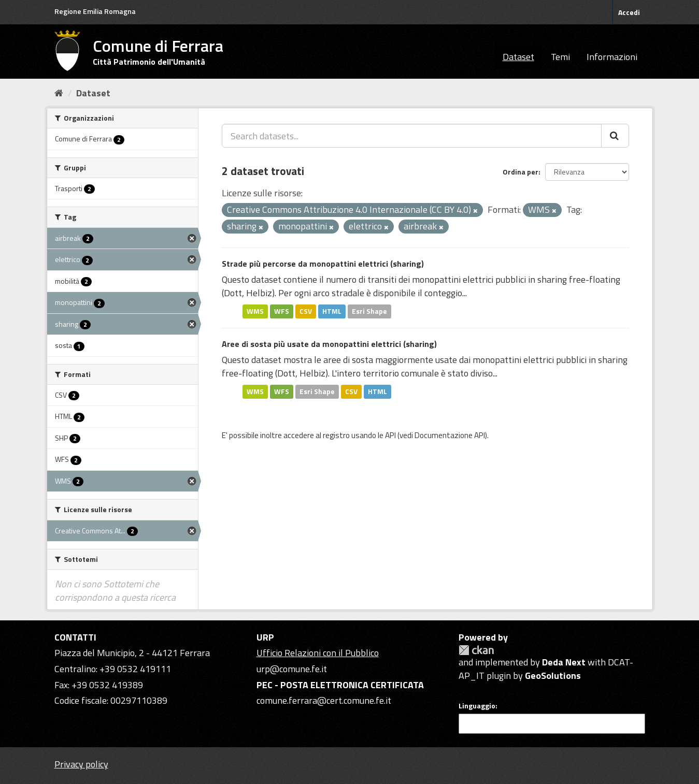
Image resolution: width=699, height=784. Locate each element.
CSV (306, 311)
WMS (255, 311)
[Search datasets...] (412, 136)
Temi (560, 57)
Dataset (518, 57)
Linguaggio (477, 706)
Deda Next (564, 662)
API (390, 435)
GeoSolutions (553, 676)
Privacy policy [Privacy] (81, 764)
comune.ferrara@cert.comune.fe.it (324, 700)
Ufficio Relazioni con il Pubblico (318, 653)
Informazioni (612, 57)
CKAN (476, 650)
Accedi (629, 12)
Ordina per (520, 172)
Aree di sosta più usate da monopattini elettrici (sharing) (329, 344)
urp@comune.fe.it (292, 669)
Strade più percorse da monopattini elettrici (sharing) (323, 264)
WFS (282, 311)
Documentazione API (450, 435)
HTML (332, 311)
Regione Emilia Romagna (95, 11)
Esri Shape (369, 311)
